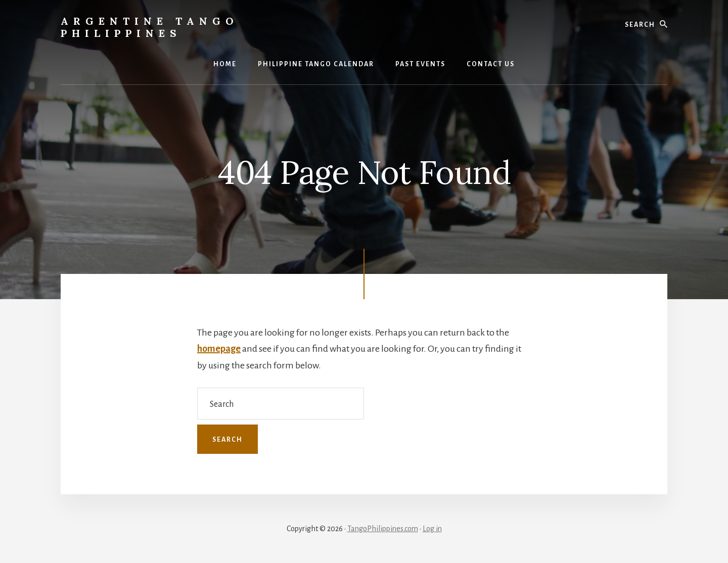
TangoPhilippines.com (383, 529)
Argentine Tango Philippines (150, 27)
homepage (219, 349)
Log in (432, 529)
